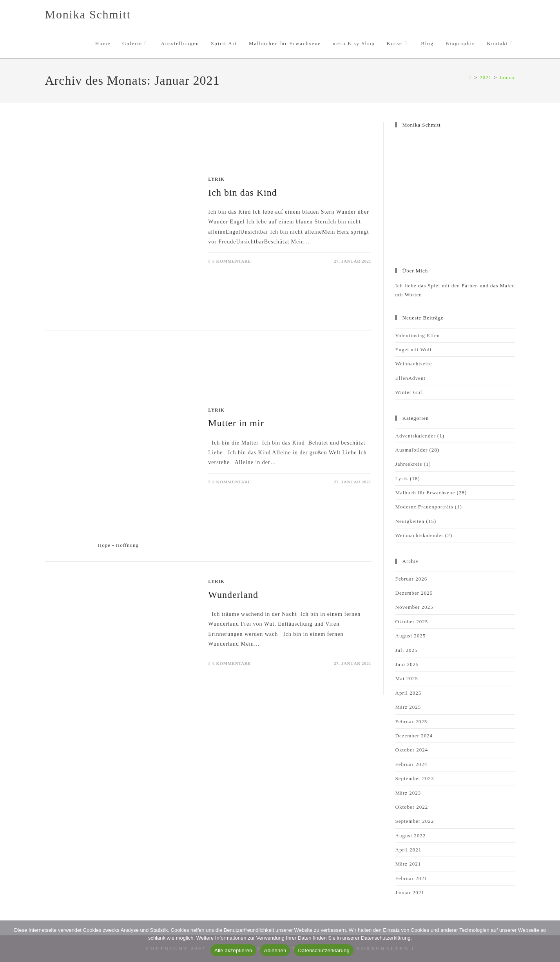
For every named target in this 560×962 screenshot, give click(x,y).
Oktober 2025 (412, 622)
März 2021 (408, 864)
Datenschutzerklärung (323, 950)
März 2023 (408, 793)
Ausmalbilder (412, 450)
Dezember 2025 (414, 593)
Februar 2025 (411, 721)
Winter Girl (409, 392)
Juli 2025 (407, 650)
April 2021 (409, 850)
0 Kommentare (232, 261)
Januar (507, 77)
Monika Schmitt (88, 14)
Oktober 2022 (412, 807)
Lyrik (216, 179)
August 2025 (411, 636)
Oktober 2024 (412, 750)
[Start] (471, 77)
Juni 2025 (407, 664)
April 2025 (409, 693)
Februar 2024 (411, 764)
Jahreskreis (409, 464)
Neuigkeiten (410, 521)
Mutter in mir (236, 423)
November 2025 (414, 607)
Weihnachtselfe (414, 364)
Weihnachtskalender (420, 535)
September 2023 (415, 778)
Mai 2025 (407, 678)
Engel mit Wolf (414, 349)
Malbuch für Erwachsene (425, 493)
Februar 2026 (411, 579)
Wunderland (233, 595)
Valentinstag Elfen (418, 335)
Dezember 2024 (414, 736)
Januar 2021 (410, 892)
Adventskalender (416, 436)
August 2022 (411, 836)
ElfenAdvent (410, 378)
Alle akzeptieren (233, 950)
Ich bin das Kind (242, 192)
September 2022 (415, 821)
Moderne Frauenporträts (424, 507)
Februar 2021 (411, 878)
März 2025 (408, 707)
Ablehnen (275, 950)
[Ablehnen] (550, 941)
